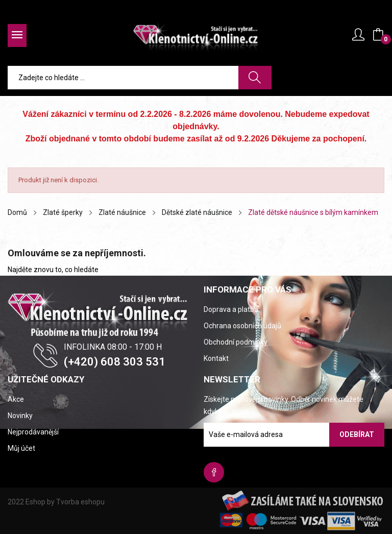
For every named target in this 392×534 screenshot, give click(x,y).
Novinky (20, 416)
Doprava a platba (231, 309)
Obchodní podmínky (236, 342)
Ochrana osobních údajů (242, 326)
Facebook (214, 472)
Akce (16, 399)
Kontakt (216, 358)
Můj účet (21, 448)
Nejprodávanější (33, 432)
